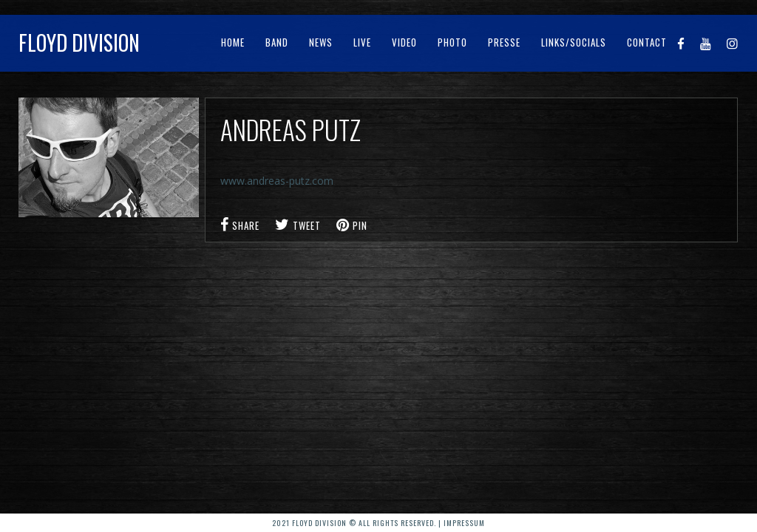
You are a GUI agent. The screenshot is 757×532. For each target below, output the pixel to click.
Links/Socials (574, 42)
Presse (504, 42)
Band (277, 42)
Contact (647, 42)
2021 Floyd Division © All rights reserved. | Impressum (378, 523)
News (321, 42)
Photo (452, 42)
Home (233, 42)
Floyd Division (79, 42)
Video (404, 42)
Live (362, 42)
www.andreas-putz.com (277, 181)
